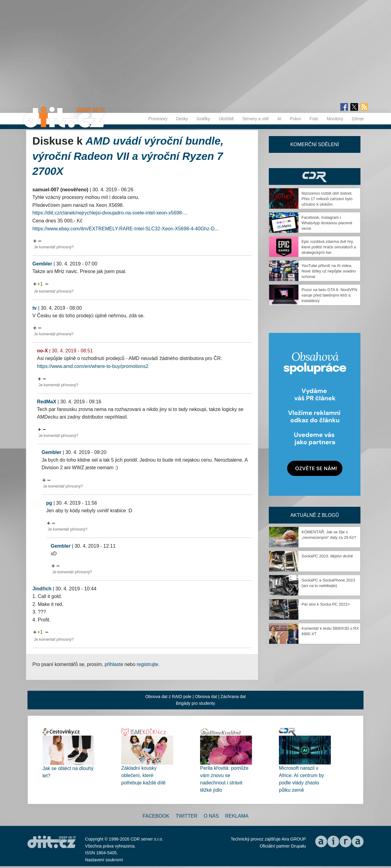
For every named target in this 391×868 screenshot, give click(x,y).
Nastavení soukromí (104, 860)
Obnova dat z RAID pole (168, 697)
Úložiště (226, 119)
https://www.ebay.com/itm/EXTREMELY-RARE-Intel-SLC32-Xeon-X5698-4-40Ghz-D (123, 229)
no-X (42, 351)
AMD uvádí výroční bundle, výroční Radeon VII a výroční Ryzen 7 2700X (128, 156)
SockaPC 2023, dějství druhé (327, 556)
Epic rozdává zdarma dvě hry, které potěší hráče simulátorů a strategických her (329, 247)
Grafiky (203, 119)
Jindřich (42, 589)
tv (35, 308)
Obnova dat (206, 697)
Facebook (156, 816)
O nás (211, 816)
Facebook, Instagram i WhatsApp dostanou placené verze (327, 223)
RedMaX (47, 402)
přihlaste (114, 664)
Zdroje (358, 119)
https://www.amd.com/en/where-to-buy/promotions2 (93, 366)
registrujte (148, 664)
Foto (314, 119)
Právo (296, 119)
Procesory (158, 119)
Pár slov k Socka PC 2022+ (326, 604)
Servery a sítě (255, 119)
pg (49, 503)
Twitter (186, 816)
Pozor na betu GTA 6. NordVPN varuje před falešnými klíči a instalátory (329, 295)
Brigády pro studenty (195, 703)
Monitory (335, 119)
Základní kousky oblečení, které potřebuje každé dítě (143, 775)
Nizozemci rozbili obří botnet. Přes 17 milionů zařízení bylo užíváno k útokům (327, 199)
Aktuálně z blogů (314, 515)
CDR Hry (315, 176)
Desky (182, 119)
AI (279, 119)
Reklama (237, 816)
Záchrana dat (233, 697)
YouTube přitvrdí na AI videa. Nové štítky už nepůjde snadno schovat (329, 271)
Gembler (42, 264)
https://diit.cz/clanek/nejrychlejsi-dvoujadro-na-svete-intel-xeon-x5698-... (110, 213)
